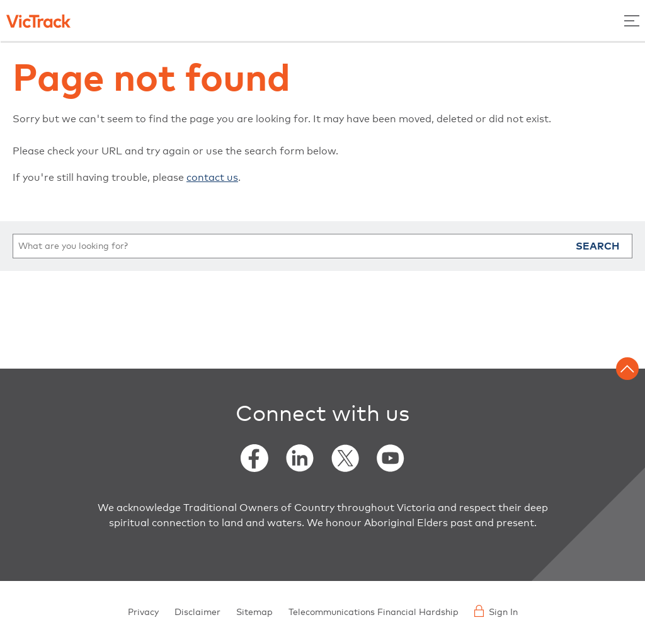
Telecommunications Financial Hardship (374, 612)
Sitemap (254, 612)
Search (597, 246)
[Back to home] (38, 20)
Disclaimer (197, 612)
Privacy (143, 612)
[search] (322, 246)
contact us (212, 178)
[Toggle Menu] (632, 20)
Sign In (496, 611)
